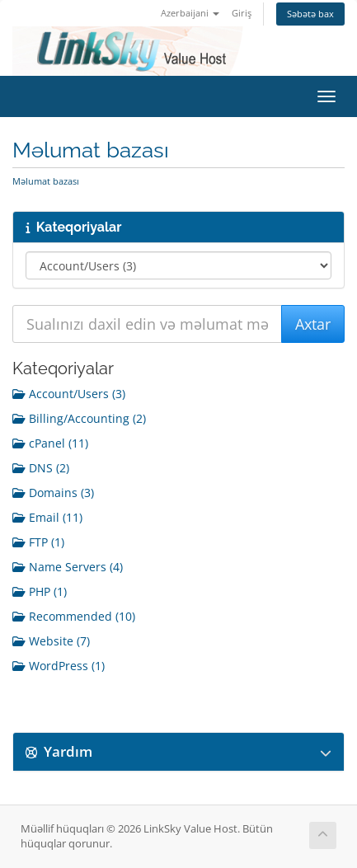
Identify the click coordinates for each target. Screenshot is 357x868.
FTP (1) (38, 542)
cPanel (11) (50, 443)
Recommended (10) (74, 616)
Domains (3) (53, 493)
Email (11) (47, 517)
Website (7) (51, 641)
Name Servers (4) (68, 567)
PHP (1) (40, 591)
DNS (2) (41, 468)
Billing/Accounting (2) (79, 418)
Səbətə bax (310, 14)
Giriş (242, 13)
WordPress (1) (59, 666)
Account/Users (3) (69, 394)
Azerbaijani (190, 13)
